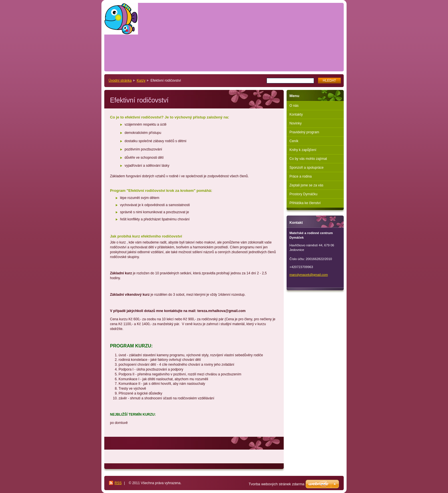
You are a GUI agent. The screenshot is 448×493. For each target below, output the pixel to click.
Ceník (294, 141)
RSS (118, 483)
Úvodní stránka (120, 81)
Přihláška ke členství (305, 203)
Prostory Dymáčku (303, 194)
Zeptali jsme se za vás (306, 185)
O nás (294, 106)
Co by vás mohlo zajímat (308, 159)
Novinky (296, 123)
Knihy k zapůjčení (303, 150)
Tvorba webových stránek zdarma (276, 484)
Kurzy (141, 81)
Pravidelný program (304, 132)
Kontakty (296, 114)
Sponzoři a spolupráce (306, 168)
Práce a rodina (301, 176)
